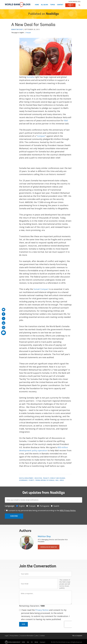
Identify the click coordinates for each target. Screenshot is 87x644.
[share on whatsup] (4, 328)
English (22, 33)
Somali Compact (41, 289)
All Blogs (44, 5)
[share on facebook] (4, 314)
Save (24, 624)
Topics (53, 5)
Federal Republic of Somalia (45, 480)
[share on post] (4, 319)
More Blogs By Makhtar (49, 547)
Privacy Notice (42, 610)
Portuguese (45, 506)
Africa (62, 480)
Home (37, 5)
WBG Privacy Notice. (68, 510)
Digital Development (26, 478)
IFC (32, 642)
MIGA (36, 642)
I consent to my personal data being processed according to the (42, 510)
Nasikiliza (52, 14)
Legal (6, 636)
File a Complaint (77, 636)
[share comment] (3, 333)
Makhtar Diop (17, 29)
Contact (60, 5)
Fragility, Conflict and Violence (54, 478)
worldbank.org (75, 1)
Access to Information (27, 636)
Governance (23, 480)
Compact (41, 136)
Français (28, 33)
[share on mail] (4, 310)
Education (38, 478)
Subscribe (14, 516)
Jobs (37, 636)
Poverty (31, 480)
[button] (79, 5)
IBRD (24, 642)
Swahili (56, 506)
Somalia (30, 77)
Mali (66, 120)
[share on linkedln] (4, 323)
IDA (28, 642)
